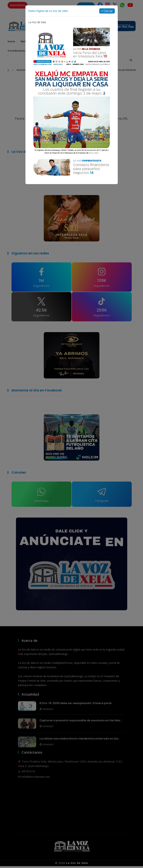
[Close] (107, 11)
